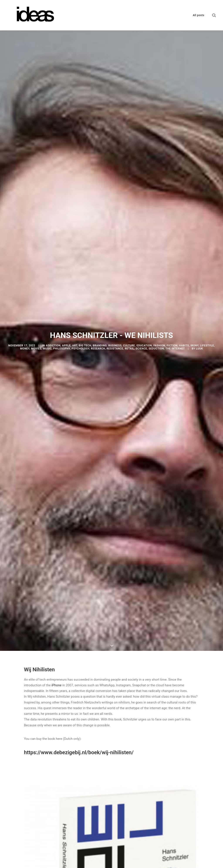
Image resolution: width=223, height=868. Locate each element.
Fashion (159, 289)
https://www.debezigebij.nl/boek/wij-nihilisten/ (79, 639)
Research (98, 292)
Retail (129, 292)
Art (75, 289)
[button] (214, 15)
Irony (195, 289)
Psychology (81, 292)
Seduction (156, 292)
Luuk (199, 292)
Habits (184, 289)
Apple (66, 289)
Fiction (172, 289)
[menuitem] (197, 15)
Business (115, 289)
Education (144, 289)
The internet (175, 292)
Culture (129, 289)
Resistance (115, 292)
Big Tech (85, 289)
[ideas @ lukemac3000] (31, 15)
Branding (100, 289)
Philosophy (62, 292)
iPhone (56, 572)
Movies (36, 292)
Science (141, 292)
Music (47, 292)
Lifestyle (207, 289)
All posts (199, 15)
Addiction (53, 289)
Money (25, 292)
